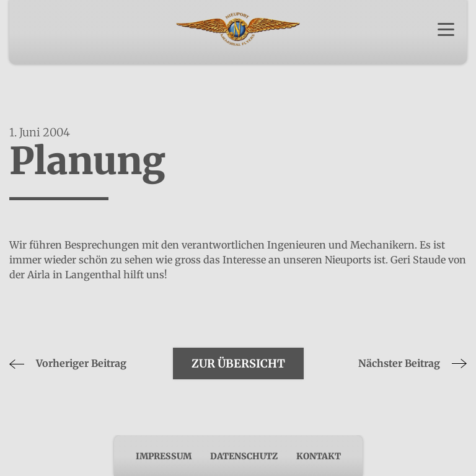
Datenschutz (244, 456)
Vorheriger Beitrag (68, 363)
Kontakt (319, 456)
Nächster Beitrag (412, 363)
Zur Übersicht (238, 364)
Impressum (164, 456)
